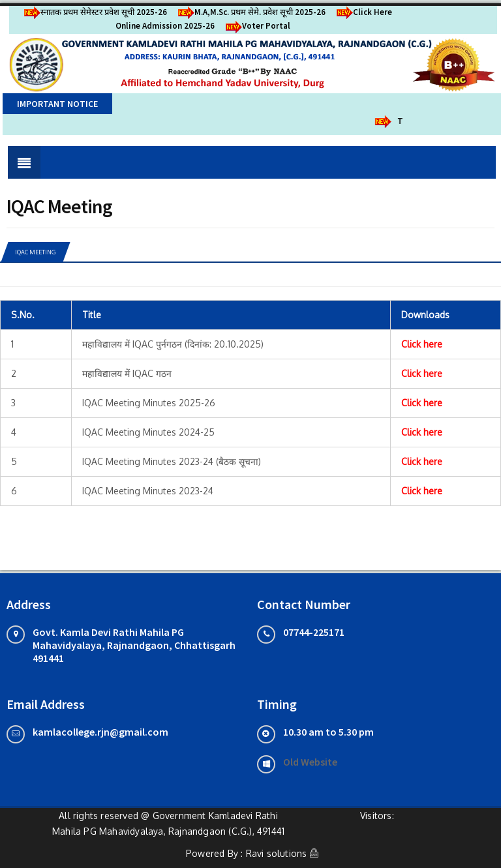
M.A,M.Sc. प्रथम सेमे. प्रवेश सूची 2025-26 (250, 12)
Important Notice (57, 104)
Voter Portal (256, 26)
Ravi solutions (277, 853)
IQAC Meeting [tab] (35, 252)
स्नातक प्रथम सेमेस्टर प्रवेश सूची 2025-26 (93, 12)
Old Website (310, 762)
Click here (422, 344)
